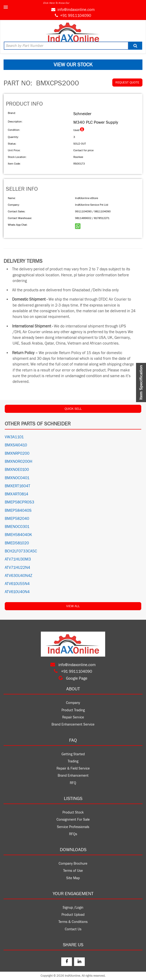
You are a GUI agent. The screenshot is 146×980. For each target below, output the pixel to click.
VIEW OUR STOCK (73, 65)
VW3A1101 (14, 437)
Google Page (73, 678)
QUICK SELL (73, 409)
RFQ (73, 783)
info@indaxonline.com (76, 10)
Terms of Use (73, 871)
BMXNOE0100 (17, 470)
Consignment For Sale (73, 820)
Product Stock (73, 812)
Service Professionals (73, 827)
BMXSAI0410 (16, 445)
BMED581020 (17, 543)
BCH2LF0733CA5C (21, 551)
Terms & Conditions (73, 922)
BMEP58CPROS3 (19, 502)
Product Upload (73, 915)
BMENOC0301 (17, 527)
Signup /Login (73, 908)
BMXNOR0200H (19, 462)
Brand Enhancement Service (73, 724)
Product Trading (73, 710)
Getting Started (73, 754)
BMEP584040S (18, 511)
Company (73, 703)
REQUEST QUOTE (127, 83)
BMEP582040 (17, 519)
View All (73, 606)
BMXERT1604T (17, 486)
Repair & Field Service (73, 768)
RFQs (73, 834)
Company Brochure (73, 864)
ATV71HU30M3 (18, 559)
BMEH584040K (18, 535)
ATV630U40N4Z (19, 576)
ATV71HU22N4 (17, 568)
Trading (73, 761)
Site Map (73, 878)
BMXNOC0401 (17, 478)
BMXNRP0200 (17, 453)
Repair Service (73, 717)
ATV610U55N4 (17, 584)
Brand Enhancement (73, 776)
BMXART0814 (16, 494)
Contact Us (73, 929)
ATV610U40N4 (17, 592)
